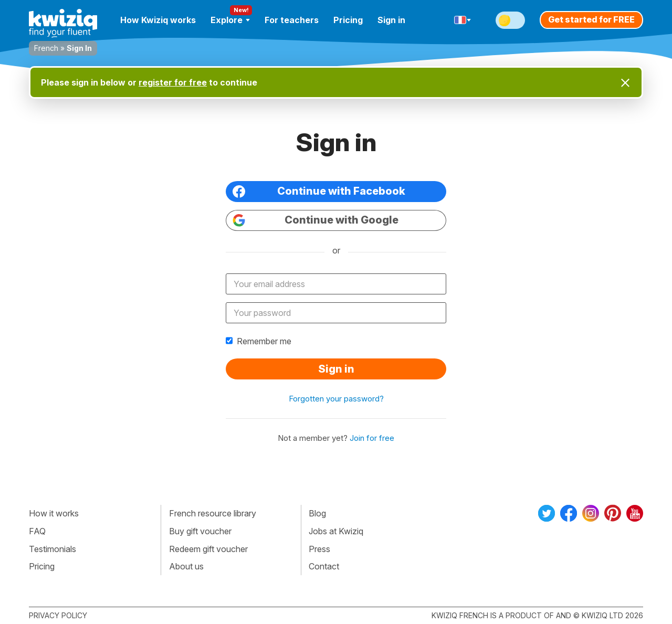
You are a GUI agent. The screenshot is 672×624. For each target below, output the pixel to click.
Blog (317, 513)
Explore (230, 20)
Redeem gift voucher (208, 549)
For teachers (292, 20)
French (46, 48)
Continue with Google (316, 220)
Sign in (391, 20)
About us (186, 566)
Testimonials (52, 549)
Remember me (259, 341)
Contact (324, 566)
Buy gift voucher (200, 531)
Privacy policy (58, 615)
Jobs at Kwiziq (336, 531)
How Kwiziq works (158, 20)
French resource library (213, 513)
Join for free (372, 438)
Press (319, 549)
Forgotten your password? (336, 399)
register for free (173, 82)
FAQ (37, 531)
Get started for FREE (591, 19)
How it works (54, 513)
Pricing (348, 20)
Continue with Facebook (319, 191)
